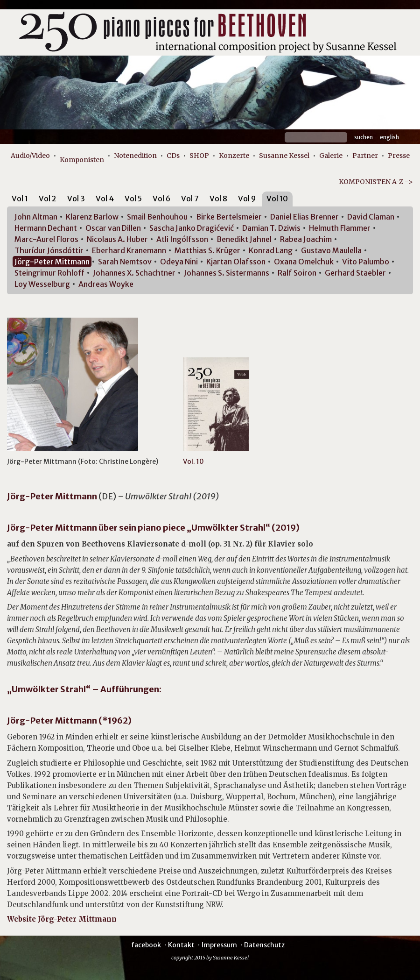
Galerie (331, 156)
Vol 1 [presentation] (20, 199)
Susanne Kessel (284, 156)
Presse (399, 156)
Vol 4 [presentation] (105, 199)
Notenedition (135, 156)
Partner (365, 156)
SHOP (199, 156)
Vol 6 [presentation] (161, 199)
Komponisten (82, 160)
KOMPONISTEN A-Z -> (376, 182)
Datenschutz (264, 945)
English (389, 137)
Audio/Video (30, 156)
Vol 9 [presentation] (247, 199)
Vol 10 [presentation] (277, 199)
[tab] (20, 200)
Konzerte (234, 156)
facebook (146, 945)
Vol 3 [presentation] (76, 199)
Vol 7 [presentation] (190, 199)
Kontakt (181, 945)
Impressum (219, 945)
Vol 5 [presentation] (133, 199)
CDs (173, 156)
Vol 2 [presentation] (48, 199)
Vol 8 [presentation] (218, 199)
